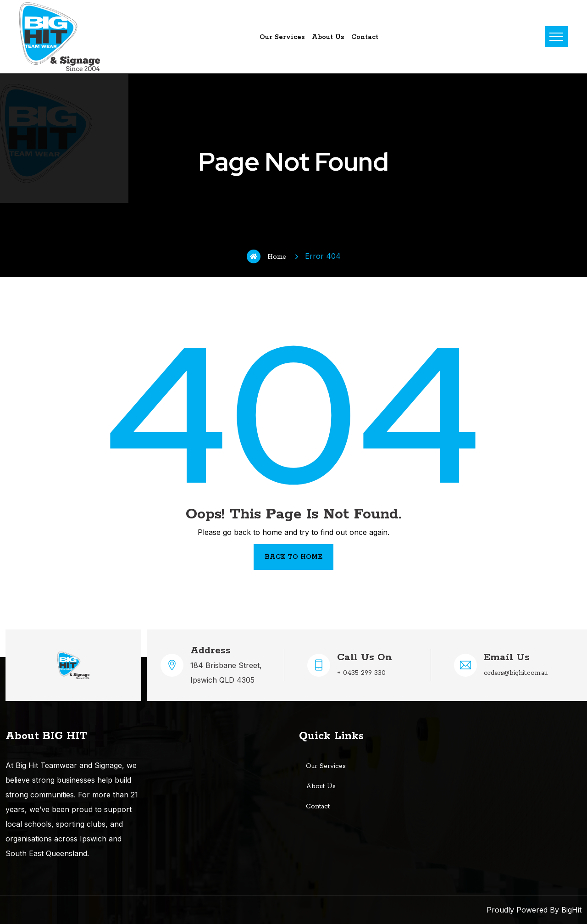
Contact (365, 37)
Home (266, 256)
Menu (556, 37)
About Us (328, 37)
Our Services (282, 37)
